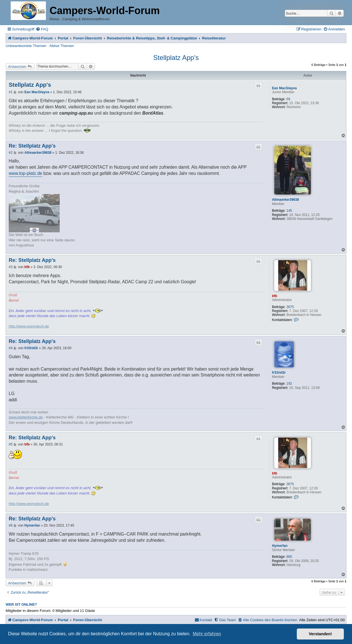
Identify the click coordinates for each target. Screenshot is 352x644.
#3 (11, 267)
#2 (11, 153)
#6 (11, 525)
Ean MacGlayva (284, 88)
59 (288, 99)
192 (289, 384)
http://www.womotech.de (29, 326)
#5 (11, 444)
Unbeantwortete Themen (26, 46)
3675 (290, 307)
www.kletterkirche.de (26, 417)
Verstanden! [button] (320, 634)
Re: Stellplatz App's (32, 146)
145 (289, 211)
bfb (275, 296)
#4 (11, 348)
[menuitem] (42, 29)
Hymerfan (280, 546)
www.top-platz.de (25, 173)
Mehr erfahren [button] (207, 634)
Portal (63, 38)
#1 (11, 92)
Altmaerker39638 (286, 200)
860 (289, 557)
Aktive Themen (62, 46)
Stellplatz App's (176, 58)
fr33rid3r (279, 373)
